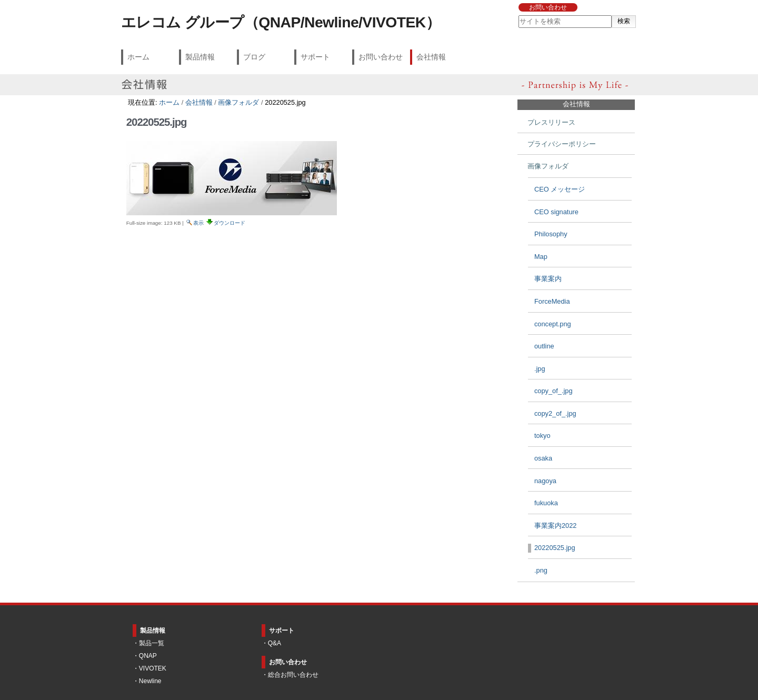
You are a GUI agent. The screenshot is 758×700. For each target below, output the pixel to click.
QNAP (148, 656)
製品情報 (200, 57)
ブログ (254, 57)
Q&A (275, 643)
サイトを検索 (518, 15)
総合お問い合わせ (293, 675)
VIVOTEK (153, 668)
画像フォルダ (238, 102)
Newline (150, 681)
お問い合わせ (548, 7)
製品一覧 (152, 643)
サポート (315, 57)
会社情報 (431, 57)
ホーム (138, 57)
